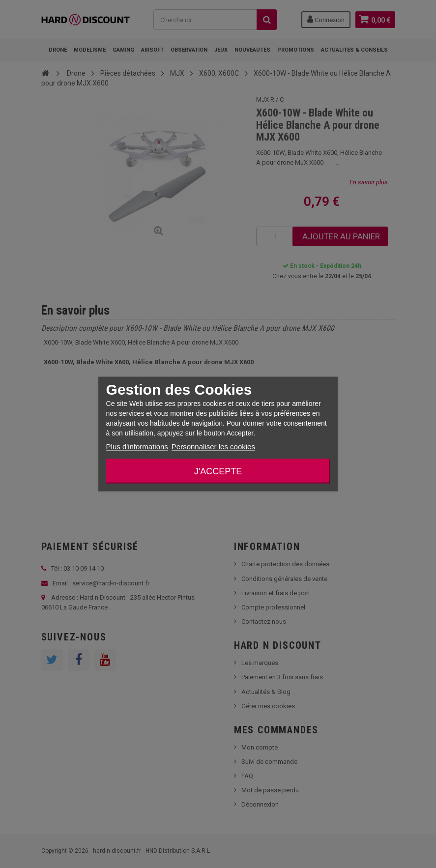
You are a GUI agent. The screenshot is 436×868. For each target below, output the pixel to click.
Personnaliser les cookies (213, 447)
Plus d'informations (137, 447)
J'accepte (218, 471)
